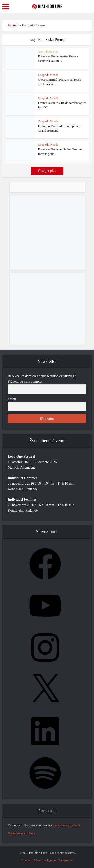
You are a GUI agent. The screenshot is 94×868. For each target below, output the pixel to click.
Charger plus (47, 171)
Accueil (13, 25)
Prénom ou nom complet (25, 382)
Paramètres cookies (21, 833)
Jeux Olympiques (48, 52)
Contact (26, 860)
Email (12, 399)
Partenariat (66, 860)
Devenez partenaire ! (68, 825)
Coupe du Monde (48, 75)
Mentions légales (45, 860)
